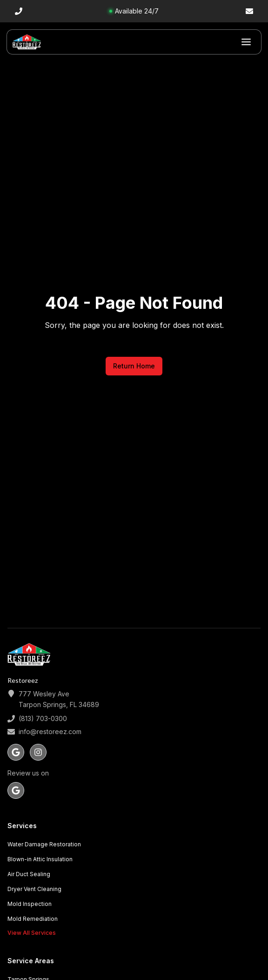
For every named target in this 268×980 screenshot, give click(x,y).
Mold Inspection (30, 904)
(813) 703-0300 (43, 718)
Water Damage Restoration (44, 844)
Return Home (134, 366)
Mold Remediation (33, 919)
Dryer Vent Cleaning (34, 889)
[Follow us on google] (16, 752)
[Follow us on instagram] (38, 752)
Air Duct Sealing (29, 874)
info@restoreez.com (50, 732)
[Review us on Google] (16, 790)
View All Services (32, 933)
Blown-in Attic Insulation (40, 859)
